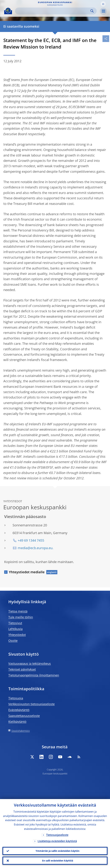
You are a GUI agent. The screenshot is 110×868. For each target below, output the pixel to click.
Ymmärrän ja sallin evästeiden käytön (58, 851)
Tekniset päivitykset (22, 669)
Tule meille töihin (21, 617)
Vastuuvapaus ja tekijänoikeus (30, 663)
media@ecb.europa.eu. (36, 548)
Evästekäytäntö (19, 710)
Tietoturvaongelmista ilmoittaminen (34, 675)
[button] (103, 4)
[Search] (53, 11)
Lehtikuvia (15, 629)
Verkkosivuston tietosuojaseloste (32, 704)
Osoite (13, 641)
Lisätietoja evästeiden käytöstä (57, 841)
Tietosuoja (16, 698)
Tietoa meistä (18, 611)
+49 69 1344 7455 (31, 540)
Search (92, 11)
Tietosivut (15, 623)
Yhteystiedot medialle (27, 572)
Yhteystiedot (17, 635)
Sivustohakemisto (21, 731)
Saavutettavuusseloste (24, 716)
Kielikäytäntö (17, 722)
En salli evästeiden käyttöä (58, 861)
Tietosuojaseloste (57, 835)
